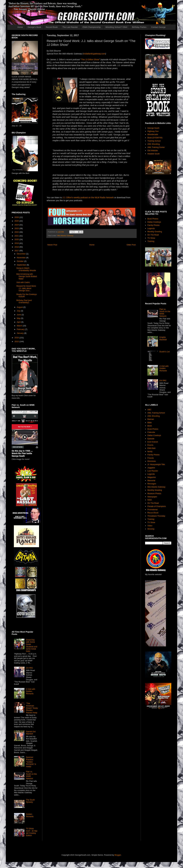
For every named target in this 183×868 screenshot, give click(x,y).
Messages (152, 484)
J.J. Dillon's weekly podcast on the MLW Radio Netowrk (88, 198)
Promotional (152, 509)
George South (153, 128)
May (19, 318)
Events (150, 445)
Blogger (118, 855)
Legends (151, 228)
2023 (17, 228)
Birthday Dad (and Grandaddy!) (24, 301)
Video (150, 526)
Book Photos (153, 219)
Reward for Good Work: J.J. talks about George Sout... (26, 288)
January (21, 333)
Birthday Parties (139, 27)
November (22, 258)
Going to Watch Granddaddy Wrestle (26, 269)
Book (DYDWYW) (155, 138)
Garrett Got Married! (31, 733)
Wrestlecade (153, 134)
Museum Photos (154, 493)
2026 (17, 217)
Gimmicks (152, 461)
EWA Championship (92, 27)
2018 (17, 247)
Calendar (151, 432)
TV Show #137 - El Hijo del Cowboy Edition (32, 832)
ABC (149, 410)
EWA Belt (151, 448)
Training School (154, 141)
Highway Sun (153, 131)
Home (20, 27)
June (19, 315)
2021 (17, 236)
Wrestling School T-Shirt (116, 27)
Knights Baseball (163, 338)
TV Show (151, 238)
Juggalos (151, 468)
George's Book (34, 27)
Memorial (151, 480)
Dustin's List (164, 352)
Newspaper (152, 497)
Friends (151, 458)
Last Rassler (153, 471)
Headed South (153, 154)
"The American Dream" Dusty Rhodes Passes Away (32, 708)
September (22, 265)
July (19, 311)
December (22, 254)
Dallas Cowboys (154, 222)
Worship (151, 529)
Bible (150, 423)
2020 (17, 239)
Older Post (131, 245)
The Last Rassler (70, 27)
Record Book (52, 27)
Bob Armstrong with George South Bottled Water (27, 276)
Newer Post (52, 245)
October (21, 261)
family (150, 451)
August (20, 307)
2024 (17, 225)
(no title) (29, 668)
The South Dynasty (30, 801)
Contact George (158, 27)
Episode (151, 439)
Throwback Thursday (156, 516)
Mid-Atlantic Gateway (65, 236)
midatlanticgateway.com (94, 54)
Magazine (152, 477)
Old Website (153, 150)
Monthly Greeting (155, 232)
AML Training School (156, 413)
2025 (17, 221)
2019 (17, 243)
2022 (17, 232)
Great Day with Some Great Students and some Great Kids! (32, 645)
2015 (17, 341)
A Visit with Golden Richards (31, 691)
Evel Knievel (153, 442)
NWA (150, 500)
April (19, 322)
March (20, 326)
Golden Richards (30, 815)
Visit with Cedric (23, 282)
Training (151, 241)
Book (150, 426)
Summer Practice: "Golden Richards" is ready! (31, 762)
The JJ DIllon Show (90, 60)
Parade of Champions (157, 506)
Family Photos (153, 225)
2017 (17, 251)
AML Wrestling (154, 144)
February (21, 329)
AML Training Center (156, 147)
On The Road (153, 235)
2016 (17, 338)
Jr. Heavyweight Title (156, 464)
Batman (151, 419)
